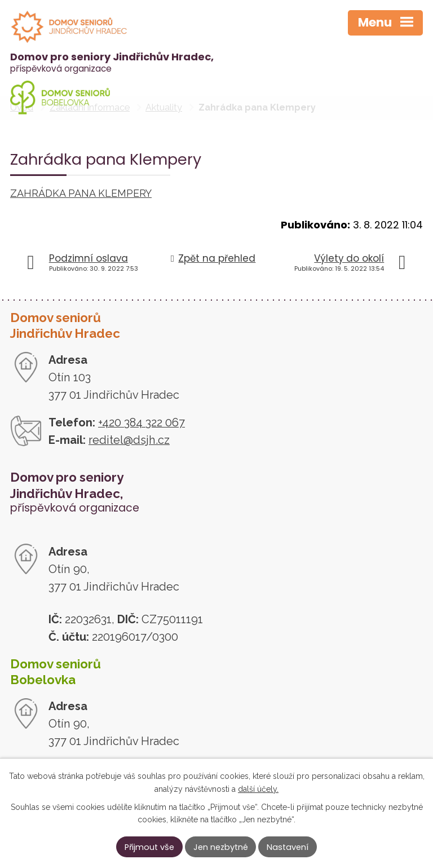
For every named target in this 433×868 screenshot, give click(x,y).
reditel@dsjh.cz (129, 440)
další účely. (258, 788)
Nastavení (288, 847)
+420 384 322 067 (142, 422)
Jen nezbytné (221, 847)
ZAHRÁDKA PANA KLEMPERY (81, 193)
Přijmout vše (149, 847)
